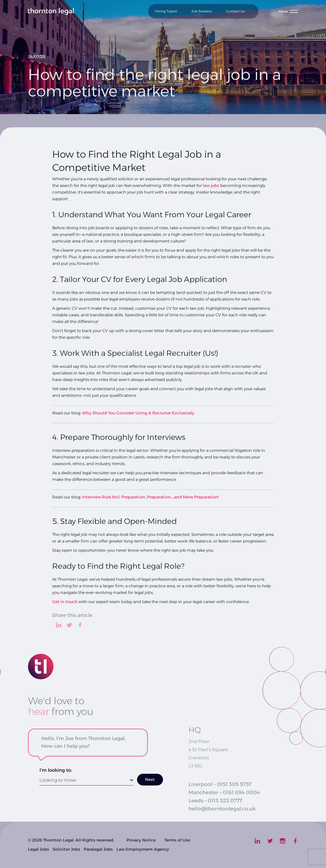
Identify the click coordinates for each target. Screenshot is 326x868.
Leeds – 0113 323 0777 (215, 805)
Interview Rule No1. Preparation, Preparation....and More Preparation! (150, 497)
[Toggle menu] (288, 11)
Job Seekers (201, 11)
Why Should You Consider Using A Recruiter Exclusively (138, 413)
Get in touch (65, 602)
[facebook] (80, 625)
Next (150, 779)
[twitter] (69, 625)
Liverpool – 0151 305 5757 (220, 788)
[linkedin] (59, 625)
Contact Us (235, 11)
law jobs (211, 186)
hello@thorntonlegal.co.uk (222, 813)
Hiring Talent (166, 11)
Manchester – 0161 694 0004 (224, 796)
